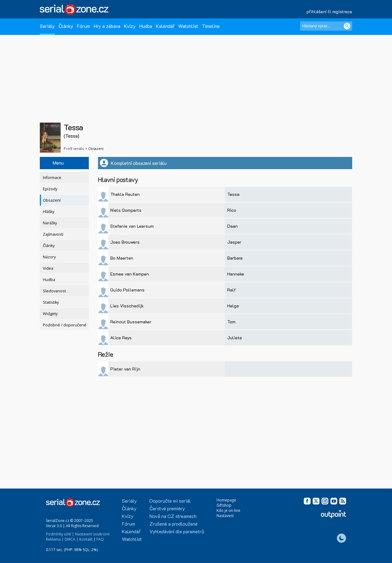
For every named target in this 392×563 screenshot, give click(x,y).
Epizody (50, 189)
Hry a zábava (107, 26)
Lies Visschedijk (127, 306)
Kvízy (130, 26)
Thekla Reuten (125, 194)
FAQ (100, 539)
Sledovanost (54, 291)
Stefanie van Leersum (132, 226)
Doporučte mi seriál (170, 501)
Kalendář (165, 26)
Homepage (226, 500)
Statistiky (51, 302)
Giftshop (224, 505)
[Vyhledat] (347, 26)
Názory (49, 257)
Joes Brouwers (125, 242)
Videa (48, 268)
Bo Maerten (122, 258)
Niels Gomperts (126, 210)
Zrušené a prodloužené (173, 524)
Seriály (47, 26)
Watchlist (188, 26)
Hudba (146, 26)
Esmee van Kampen (130, 274)
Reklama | (55, 539)
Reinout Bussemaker (131, 322)
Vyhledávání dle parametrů (177, 531)
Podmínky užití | (60, 534)
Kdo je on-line (228, 510)
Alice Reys (121, 338)
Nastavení (225, 516)
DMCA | (72, 539)
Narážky (50, 223)
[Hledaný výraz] (326, 26)
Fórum (83, 26)
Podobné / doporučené (65, 325)
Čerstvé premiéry (167, 508)
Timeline (211, 26)
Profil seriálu (74, 148)
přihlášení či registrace (329, 11)
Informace (52, 178)
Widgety (50, 314)
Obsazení (52, 200)
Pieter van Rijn (125, 369)
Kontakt (86, 539)
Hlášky (49, 212)
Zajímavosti (53, 234)
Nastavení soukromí (92, 534)
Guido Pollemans (127, 290)
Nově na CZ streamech (173, 516)
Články (66, 26)
